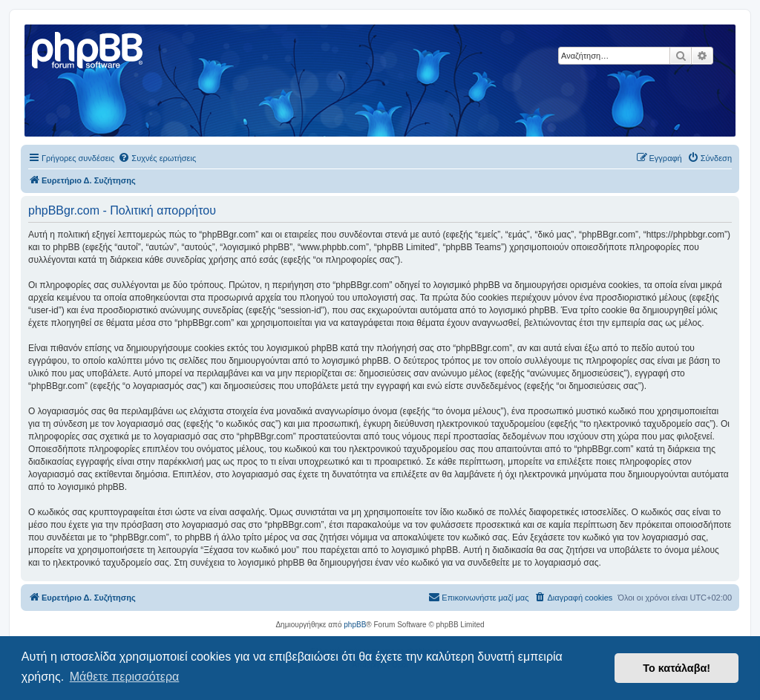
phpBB (355, 625)
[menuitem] (157, 158)
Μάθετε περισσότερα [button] (125, 677)
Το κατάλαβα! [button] (677, 668)
